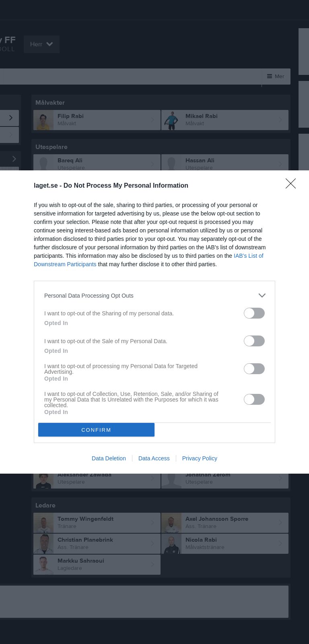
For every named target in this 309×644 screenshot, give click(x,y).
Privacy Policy (200, 458)
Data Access (154, 458)
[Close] (293, 186)
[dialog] (154, 322)
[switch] (254, 313)
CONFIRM (96, 430)
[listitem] (154, 295)
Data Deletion (109, 458)
